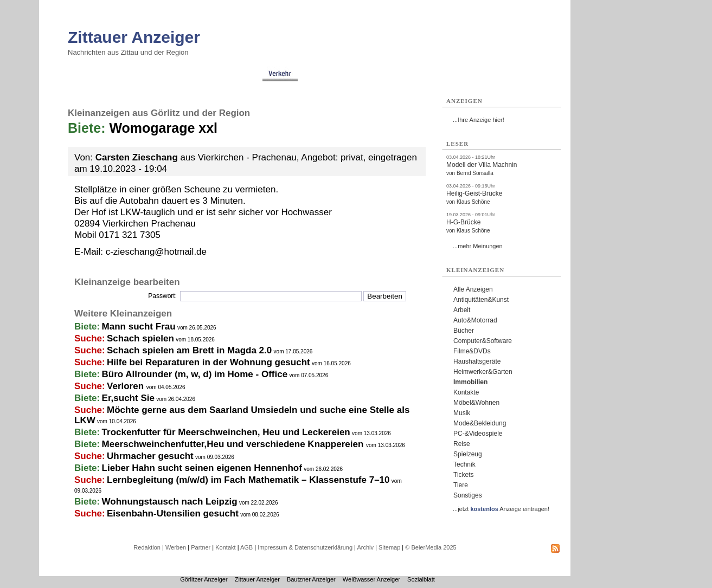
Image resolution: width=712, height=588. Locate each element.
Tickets (464, 475)
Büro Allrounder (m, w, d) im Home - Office (195, 374)
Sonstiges (468, 495)
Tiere (461, 485)
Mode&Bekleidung (480, 423)
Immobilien (470, 382)
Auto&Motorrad (475, 320)
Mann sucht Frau (139, 327)
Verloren (127, 386)
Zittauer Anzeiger (134, 37)
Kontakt (225, 547)
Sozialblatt (421, 579)
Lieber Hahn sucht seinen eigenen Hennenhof (202, 468)
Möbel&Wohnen (476, 403)
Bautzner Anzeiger (311, 579)
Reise (462, 444)
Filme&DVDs (472, 351)
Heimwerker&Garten (483, 372)
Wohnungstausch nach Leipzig (170, 502)
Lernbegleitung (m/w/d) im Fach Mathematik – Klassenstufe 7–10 (248, 480)
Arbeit (462, 310)
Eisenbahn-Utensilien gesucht (173, 513)
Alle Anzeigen (473, 289)
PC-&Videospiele (478, 434)
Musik (462, 413)
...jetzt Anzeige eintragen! (501, 509)
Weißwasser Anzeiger (371, 579)
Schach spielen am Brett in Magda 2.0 (189, 350)
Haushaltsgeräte (477, 361)
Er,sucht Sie (128, 398)
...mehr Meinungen (478, 246)
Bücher (464, 331)
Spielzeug (468, 454)
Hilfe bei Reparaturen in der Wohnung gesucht (209, 362)
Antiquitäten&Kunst (481, 300)
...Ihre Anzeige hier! (479, 120)
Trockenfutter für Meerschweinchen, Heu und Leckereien (226, 432)
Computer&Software (483, 341)
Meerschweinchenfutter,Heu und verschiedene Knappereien (234, 444)
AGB (246, 547)
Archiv (365, 547)
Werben (176, 547)
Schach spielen (140, 338)
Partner (201, 547)
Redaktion (147, 547)
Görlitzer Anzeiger (204, 579)
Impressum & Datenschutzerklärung (305, 547)
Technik (464, 464)
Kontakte (466, 392)
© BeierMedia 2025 (431, 547)
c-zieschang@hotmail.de (156, 252)
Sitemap (389, 547)
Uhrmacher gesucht (150, 456)
